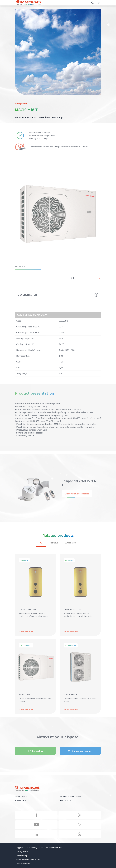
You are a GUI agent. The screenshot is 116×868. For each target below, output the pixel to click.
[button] (99, 278)
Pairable (54, 543)
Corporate (21, 796)
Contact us (65, 800)
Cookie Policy (22, 856)
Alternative (71, 543)
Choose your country (71, 796)
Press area (21, 800)
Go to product (26, 632)
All (41, 543)
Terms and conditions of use (28, 860)
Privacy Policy (22, 852)
